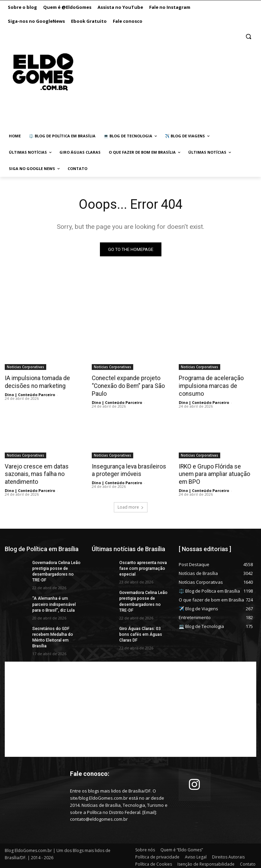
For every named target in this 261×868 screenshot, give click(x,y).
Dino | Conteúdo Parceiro (30, 394)
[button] (248, 37)
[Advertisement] (161, 79)
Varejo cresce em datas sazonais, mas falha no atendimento (35, 473)
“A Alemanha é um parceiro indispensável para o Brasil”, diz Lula (54, 602)
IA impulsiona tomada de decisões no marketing (37, 382)
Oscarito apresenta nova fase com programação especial (143, 567)
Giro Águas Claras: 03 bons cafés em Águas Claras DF (141, 632)
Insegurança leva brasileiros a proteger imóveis (130, 470)
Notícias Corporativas (25, 367)
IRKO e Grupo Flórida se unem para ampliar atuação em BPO (217, 470)
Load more (131, 506)
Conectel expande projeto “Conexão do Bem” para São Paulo (127, 386)
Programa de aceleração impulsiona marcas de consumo (210, 386)
